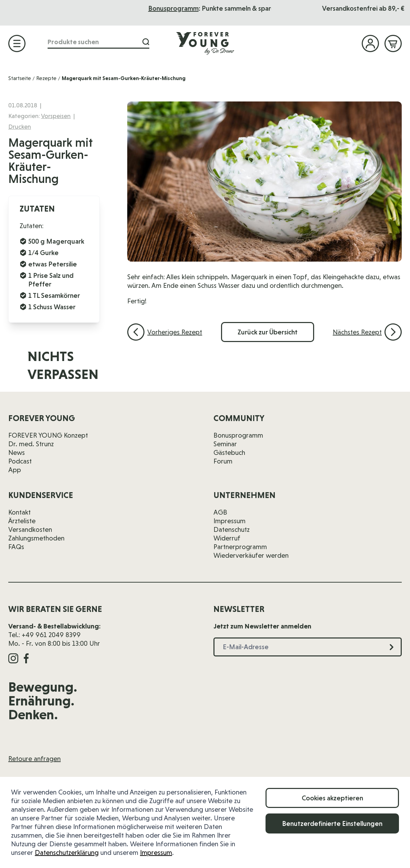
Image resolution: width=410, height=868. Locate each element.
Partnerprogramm (240, 547)
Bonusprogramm (226, 8)
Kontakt (19, 512)
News (17, 452)
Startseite (20, 78)
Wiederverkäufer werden (251, 555)
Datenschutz (232, 529)
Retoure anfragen (34, 759)
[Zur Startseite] (205, 43)
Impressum (156, 852)
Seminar (225, 444)
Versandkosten (30, 529)
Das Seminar (142, 8)
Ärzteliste (22, 521)
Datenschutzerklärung (67, 852)
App (15, 470)
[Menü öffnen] (17, 43)
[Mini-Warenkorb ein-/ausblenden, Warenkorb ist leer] (393, 43)
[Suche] (146, 42)
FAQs (16, 547)
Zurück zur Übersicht (268, 332)
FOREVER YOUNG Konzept (48, 435)
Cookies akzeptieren (332, 798)
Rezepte (46, 78)
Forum (223, 461)
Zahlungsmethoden (36, 538)
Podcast (20, 461)
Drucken (20, 126)
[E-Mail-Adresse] (267, 370)
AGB (220, 512)
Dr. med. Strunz (31, 444)
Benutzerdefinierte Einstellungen (332, 823)
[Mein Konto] (370, 43)
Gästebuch (229, 452)
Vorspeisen (56, 116)
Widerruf (227, 538)
